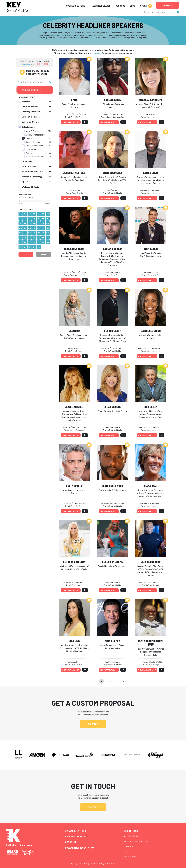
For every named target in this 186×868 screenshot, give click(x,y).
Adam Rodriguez (112, 173)
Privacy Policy (130, 856)
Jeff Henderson (151, 562)
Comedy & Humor (33, 142)
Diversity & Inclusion (31, 111)
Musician (29, 153)
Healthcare (27, 161)
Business (26, 101)
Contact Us (129, 846)
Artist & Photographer (35, 135)
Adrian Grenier (112, 249)
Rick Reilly (151, 407)
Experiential (31, 149)
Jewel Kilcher (74, 407)
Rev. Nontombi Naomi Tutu (151, 643)
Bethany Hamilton (74, 562)
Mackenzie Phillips (151, 100)
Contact (167, 5)
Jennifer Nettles (74, 173)
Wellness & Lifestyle (31, 187)
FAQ (126, 851)
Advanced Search (101, 6)
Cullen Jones (112, 100)
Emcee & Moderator (34, 146)
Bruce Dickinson (74, 249)
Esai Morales (74, 486)
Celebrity (30, 138)
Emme (74, 100)
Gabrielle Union (151, 331)
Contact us (26, 64)
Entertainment (29, 127)
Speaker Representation (80, 848)
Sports (25, 182)
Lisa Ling (74, 641)
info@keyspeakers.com (138, 841)
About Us (120, 6)
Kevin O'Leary (112, 331)
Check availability (71, 122)
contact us (97, 53)
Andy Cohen (151, 249)
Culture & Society (30, 106)
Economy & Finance (31, 117)
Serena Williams (112, 562)
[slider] (19, 201)
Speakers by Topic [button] (76, 6)
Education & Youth (30, 122)
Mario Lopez (112, 641)
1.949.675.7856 (133, 836)
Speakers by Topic (76, 831)
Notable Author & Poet (35, 156)
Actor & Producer (33, 131)
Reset (43, 254)
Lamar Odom (151, 173)
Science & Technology (32, 177)
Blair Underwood (112, 486)
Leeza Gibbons (112, 407)
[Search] (159, 12)
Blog (133, 6)
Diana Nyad (151, 486)
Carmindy (74, 331)
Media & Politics (29, 166)
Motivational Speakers (32, 171)
